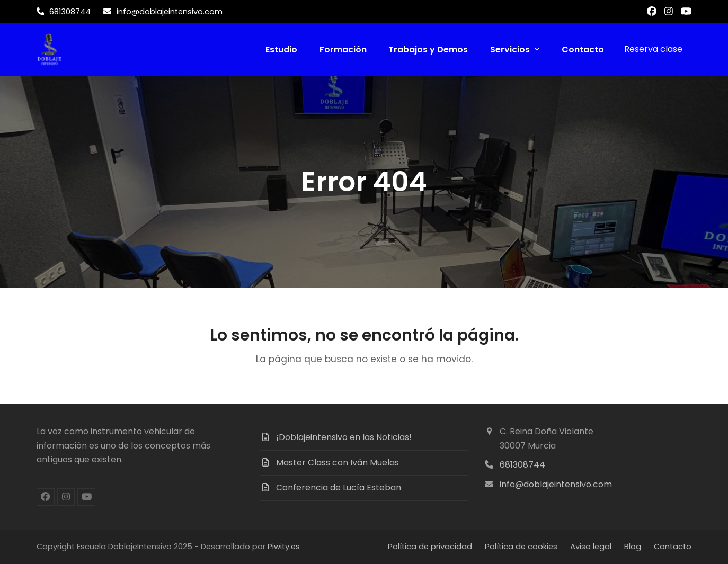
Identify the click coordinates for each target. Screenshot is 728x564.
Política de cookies (521, 547)
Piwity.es (284, 547)
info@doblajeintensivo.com (556, 484)
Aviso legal (591, 547)
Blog (633, 547)
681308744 (522, 465)
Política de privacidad (430, 547)
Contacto (673, 547)
